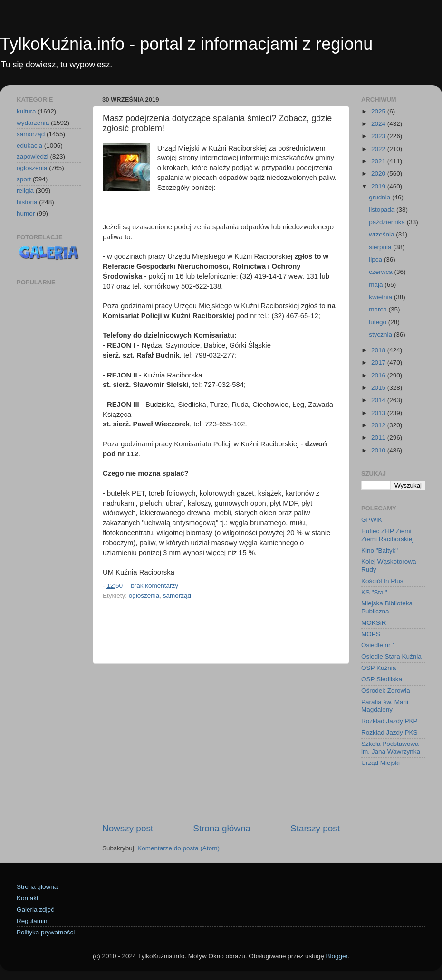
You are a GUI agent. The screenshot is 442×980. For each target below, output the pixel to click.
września (382, 234)
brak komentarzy (154, 586)
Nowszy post (128, 828)
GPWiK (372, 520)
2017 (379, 363)
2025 (379, 111)
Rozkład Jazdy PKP (389, 721)
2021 (379, 161)
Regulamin (32, 921)
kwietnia (381, 297)
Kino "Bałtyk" (380, 551)
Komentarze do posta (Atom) (178, 848)
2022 (379, 149)
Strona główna (222, 828)
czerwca (381, 272)
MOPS (371, 634)
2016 (379, 375)
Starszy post (315, 828)
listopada (383, 210)
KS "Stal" (374, 592)
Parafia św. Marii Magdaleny (385, 706)
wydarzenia (33, 123)
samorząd (177, 596)
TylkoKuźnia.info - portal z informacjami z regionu (186, 44)
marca (379, 309)
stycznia (381, 335)
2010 (379, 450)
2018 (379, 350)
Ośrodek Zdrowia (386, 691)
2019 (379, 186)
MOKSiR (374, 623)
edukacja (29, 146)
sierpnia (381, 247)
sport (24, 179)
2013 (379, 413)
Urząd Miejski (380, 763)
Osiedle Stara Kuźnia (391, 656)
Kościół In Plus (382, 581)
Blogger (336, 956)
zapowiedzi (33, 156)
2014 (379, 400)
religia (25, 191)
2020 (379, 174)
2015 (379, 388)
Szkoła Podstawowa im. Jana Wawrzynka (391, 748)
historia (27, 202)
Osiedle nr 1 (379, 645)
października (388, 222)
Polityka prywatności (46, 932)
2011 (379, 438)
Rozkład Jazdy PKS (389, 732)
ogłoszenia (144, 596)
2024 (379, 124)
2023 (379, 136)
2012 (379, 425)
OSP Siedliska (382, 679)
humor (26, 213)
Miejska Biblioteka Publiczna (387, 607)
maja (377, 285)
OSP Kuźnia (379, 668)
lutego (379, 322)
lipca (376, 259)
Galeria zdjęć (35, 909)
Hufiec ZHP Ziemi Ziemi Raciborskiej (387, 535)
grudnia (380, 197)
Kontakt (28, 898)
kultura (26, 111)
